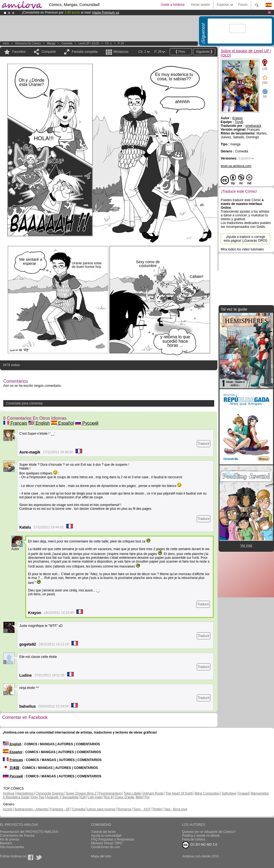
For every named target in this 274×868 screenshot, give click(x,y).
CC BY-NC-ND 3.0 (200, 845)
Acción (8, 809)
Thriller (157, 809)
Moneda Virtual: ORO (107, 843)
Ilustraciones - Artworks (31, 809)
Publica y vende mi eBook (201, 836)
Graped (244, 793)
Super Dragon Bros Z (81, 793)
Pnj (147, 797)
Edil (83, 797)
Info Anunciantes (12, 847)
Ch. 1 (108, 43)
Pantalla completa (85, 52)
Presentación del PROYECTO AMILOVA (29, 832)
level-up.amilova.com (236, 166)
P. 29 (121, 43)
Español (63, 423)
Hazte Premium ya (106, 13)
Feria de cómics (194, 839)
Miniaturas (121, 52)
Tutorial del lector (104, 832)
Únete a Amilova (172, 5)
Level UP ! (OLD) (89, 43)
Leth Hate (95, 797)
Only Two (38, 797)
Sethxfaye (229, 793)
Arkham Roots (153, 793)
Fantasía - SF (60, 809)
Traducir (204, 444)
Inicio (6, 43)
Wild (139, 797)
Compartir (49, 52)
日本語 (11, 768)
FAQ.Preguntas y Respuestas (113, 839)
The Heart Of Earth (179, 793)
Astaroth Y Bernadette (63, 797)
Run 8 (108, 797)
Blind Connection (207, 793)
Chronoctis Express (50, 793)
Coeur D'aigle (125, 797)
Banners (6, 843)
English (39, 423)
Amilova (9, 793)
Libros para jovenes (101, 809)
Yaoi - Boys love (176, 809)
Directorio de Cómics (28, 43)
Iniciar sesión (201, 5)
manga (51, 43)
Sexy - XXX (142, 809)
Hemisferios (25, 793)
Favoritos (19, 52)
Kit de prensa (10, 839)
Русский (87, 423)
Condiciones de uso (105, 847)
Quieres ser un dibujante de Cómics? (209, 832)
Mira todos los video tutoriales (242, 249)
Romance (124, 809)
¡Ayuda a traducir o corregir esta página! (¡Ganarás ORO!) (246, 239)
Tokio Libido (132, 793)
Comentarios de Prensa (17, 836)
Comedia (67, 43)
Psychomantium (110, 793)
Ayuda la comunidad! (106, 836)
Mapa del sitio (101, 856)
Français (15, 423)
